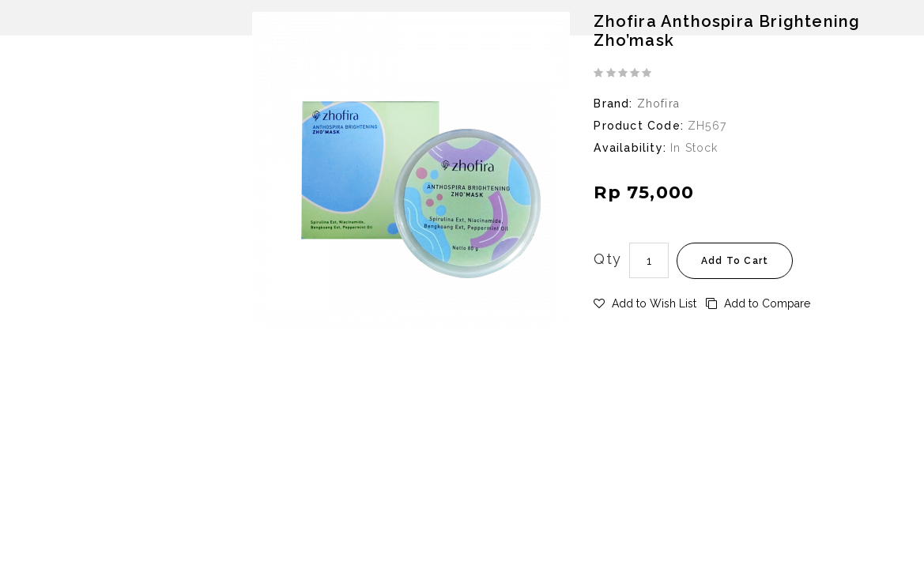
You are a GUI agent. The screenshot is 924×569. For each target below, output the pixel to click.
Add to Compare (758, 303)
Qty (607, 259)
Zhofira (658, 104)
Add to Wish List (645, 303)
